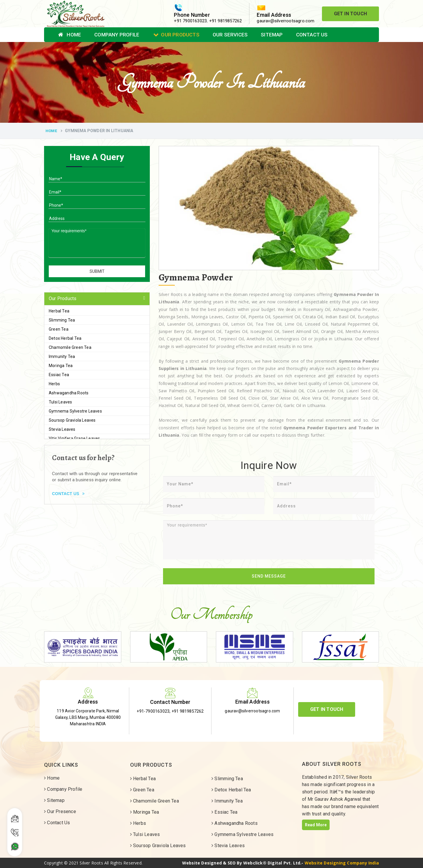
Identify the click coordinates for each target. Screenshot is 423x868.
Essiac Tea (59, 375)
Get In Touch (350, 14)
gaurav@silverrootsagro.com (286, 21)
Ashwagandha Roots (69, 393)
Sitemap (272, 35)
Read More (316, 825)
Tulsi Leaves (60, 402)
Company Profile (117, 35)
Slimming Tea (62, 320)
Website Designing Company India (342, 863)
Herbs (54, 384)
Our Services (230, 35)
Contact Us (312, 35)
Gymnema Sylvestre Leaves (75, 411)
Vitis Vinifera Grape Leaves (74, 438)
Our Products (176, 35)
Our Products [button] (63, 298)
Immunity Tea (62, 356)
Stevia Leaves (62, 429)
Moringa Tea (61, 366)
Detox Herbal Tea (65, 338)
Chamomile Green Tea (70, 347)
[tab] (97, 299)
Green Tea (59, 329)
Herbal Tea (59, 311)
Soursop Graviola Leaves (72, 420)
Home (70, 35)
